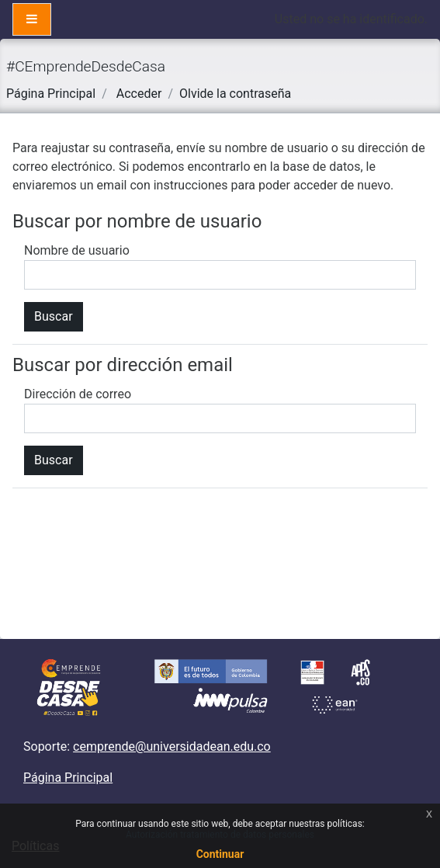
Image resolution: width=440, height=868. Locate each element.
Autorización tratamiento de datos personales (220, 835)
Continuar (220, 854)
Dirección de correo (78, 394)
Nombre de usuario (77, 250)
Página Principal (51, 94)
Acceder (139, 94)
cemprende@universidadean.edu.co (172, 746)
